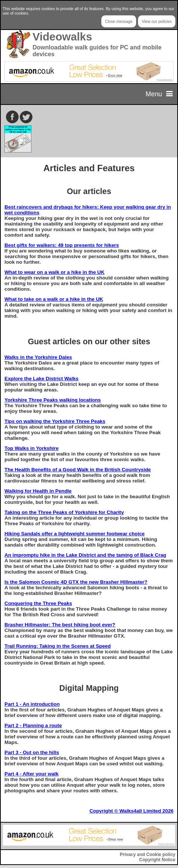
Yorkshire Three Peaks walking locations (53, 400)
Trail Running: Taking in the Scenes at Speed (58, 646)
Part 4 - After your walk (32, 774)
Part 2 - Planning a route (33, 725)
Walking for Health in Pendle (38, 491)
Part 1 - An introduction (32, 704)
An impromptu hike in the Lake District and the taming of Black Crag (85, 555)
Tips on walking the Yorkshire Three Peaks (55, 421)
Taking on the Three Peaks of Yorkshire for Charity (64, 512)
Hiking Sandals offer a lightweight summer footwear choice (75, 534)
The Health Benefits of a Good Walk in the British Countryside (78, 470)
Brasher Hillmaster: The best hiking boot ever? (60, 625)
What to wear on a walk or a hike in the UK (54, 272)
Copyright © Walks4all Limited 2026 (131, 811)
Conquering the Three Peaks (38, 603)
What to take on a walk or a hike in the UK (54, 299)
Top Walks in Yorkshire (32, 448)
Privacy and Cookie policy (148, 855)
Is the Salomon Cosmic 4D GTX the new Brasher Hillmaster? (76, 582)
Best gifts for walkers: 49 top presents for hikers (62, 245)
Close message (119, 21)
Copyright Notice (157, 860)
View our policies (157, 21)
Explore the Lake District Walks (42, 379)
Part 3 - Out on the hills (32, 752)
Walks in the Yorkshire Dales (38, 357)
